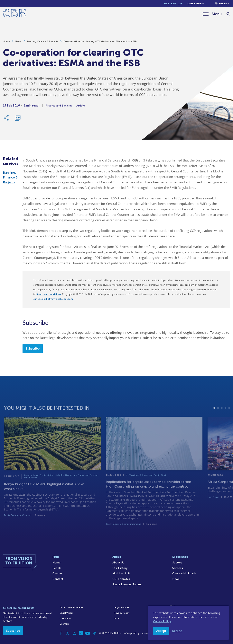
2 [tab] (218, 419)
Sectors (177, 563)
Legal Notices (122, 607)
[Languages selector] (222, 4)
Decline (177, 631)
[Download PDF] (18, 120)
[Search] (228, 14)
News (19, 43)
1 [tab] (214, 419)
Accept (161, 631)
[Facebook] (61, 633)
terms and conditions (49, 294)
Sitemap (64, 624)
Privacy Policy (122, 613)
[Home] (15, 14)
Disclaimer (66, 618)
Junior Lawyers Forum (127, 584)
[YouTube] (88, 633)
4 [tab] (225, 419)
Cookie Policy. (162, 621)
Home (6, 43)
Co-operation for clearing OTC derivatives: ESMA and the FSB (100, 43)
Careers (57, 574)
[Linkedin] (81, 633)
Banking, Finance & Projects (43, 43)
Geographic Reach (184, 574)
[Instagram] (74, 633)
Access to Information (72, 607)
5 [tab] (229, 419)
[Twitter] (68, 633)
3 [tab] (222, 419)
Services (178, 568)
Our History (120, 568)
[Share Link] (6, 120)
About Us (118, 563)
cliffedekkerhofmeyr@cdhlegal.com (53, 299)
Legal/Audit (66, 613)
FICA (116, 618)
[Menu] (212, 14)
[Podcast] (94, 633)
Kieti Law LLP (173, 4)
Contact (58, 579)
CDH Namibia (196, 4)
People (57, 568)
